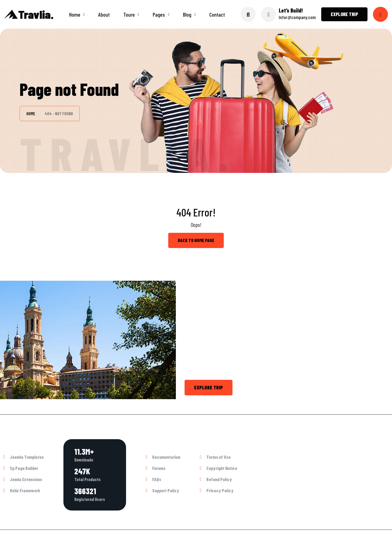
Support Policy (166, 490)
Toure (129, 14)
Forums (159, 468)
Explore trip (344, 14)
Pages (159, 14)
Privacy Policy (220, 490)
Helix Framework (25, 490)
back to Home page (196, 240)
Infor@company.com (297, 17)
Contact (217, 14)
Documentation (166, 457)
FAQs (157, 479)
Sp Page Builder (24, 468)
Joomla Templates (27, 457)
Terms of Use (218, 457)
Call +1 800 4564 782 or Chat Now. (280, 387)
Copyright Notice (222, 468)
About (104, 14)
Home (75, 14)
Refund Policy (219, 479)
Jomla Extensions (26, 479)
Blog (187, 14)
